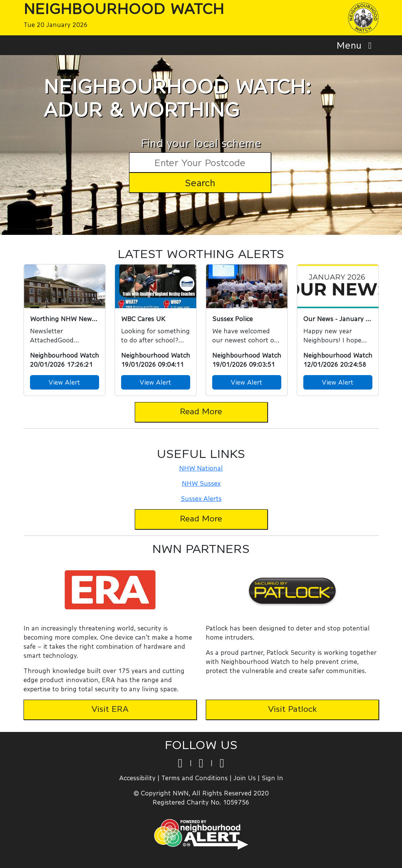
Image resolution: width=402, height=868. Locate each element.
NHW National (201, 468)
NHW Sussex (201, 483)
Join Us (245, 778)
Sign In (272, 778)
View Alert (64, 382)
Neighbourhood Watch (124, 9)
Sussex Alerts (201, 498)
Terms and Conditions (195, 778)
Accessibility (137, 778)
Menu (356, 45)
